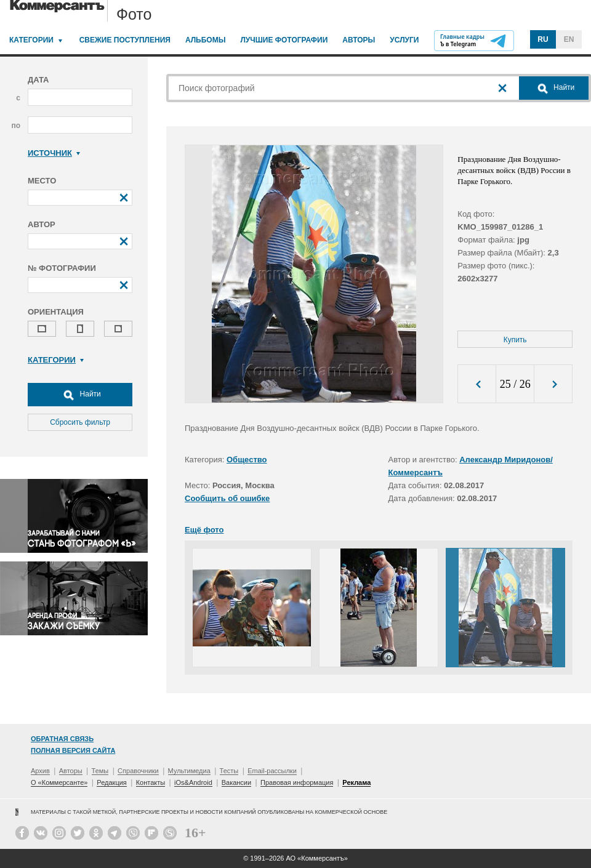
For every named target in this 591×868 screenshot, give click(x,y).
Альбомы (206, 40)
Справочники (138, 771)
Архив (40, 771)
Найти (80, 395)
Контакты (151, 782)
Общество (247, 460)
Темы (100, 771)
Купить (515, 340)
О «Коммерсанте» (59, 782)
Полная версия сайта (73, 750)
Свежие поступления (125, 40)
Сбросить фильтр (80, 422)
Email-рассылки (272, 771)
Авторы (359, 40)
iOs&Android (193, 782)
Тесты (229, 771)
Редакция (111, 782)
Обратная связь (62, 739)
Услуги (404, 40)
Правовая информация (297, 782)
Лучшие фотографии (284, 40)
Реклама (356, 782)
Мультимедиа (189, 771)
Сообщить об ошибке (227, 498)
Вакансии (237, 782)
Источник (54, 153)
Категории (31, 40)
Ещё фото (204, 530)
